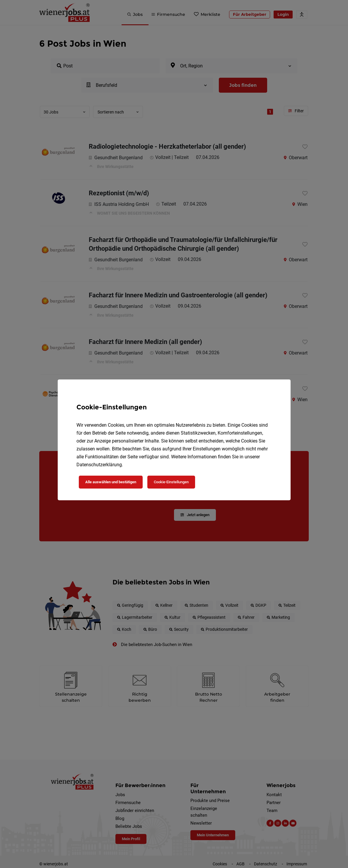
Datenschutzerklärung (99, 465)
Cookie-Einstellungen (171, 482)
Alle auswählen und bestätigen (111, 482)
